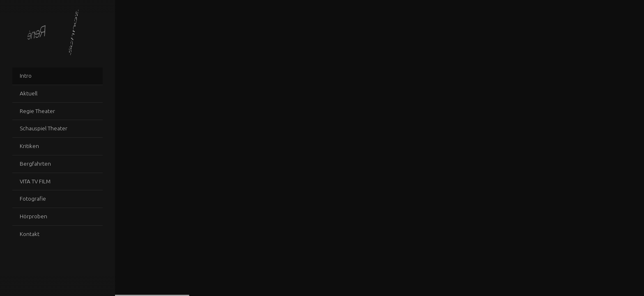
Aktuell (29, 93)
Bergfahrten (35, 164)
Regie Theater (37, 111)
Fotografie (33, 199)
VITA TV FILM (35, 181)
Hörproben (33, 216)
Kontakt (30, 234)
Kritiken (29, 146)
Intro (26, 76)
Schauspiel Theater (44, 128)
